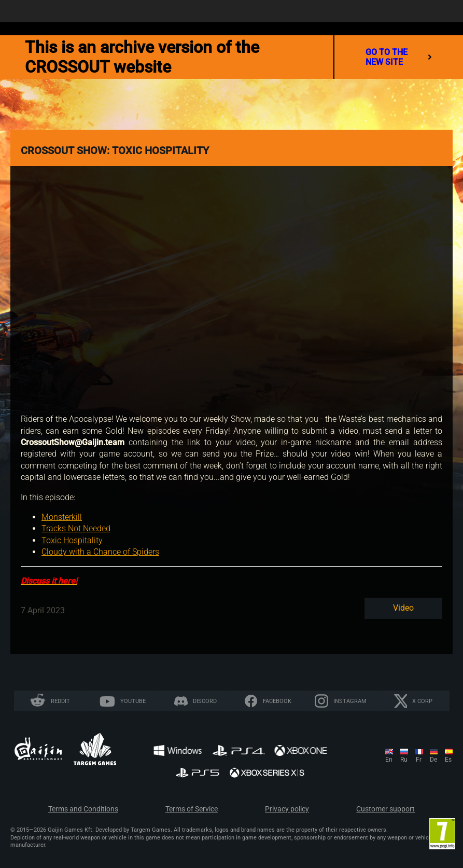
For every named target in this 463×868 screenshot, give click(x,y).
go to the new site (399, 57)
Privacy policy (287, 809)
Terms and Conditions (83, 809)
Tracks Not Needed (76, 528)
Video (403, 608)
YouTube (133, 701)
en (389, 760)
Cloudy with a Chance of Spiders (100, 552)
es (448, 760)
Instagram (350, 701)
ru (404, 760)
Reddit (60, 701)
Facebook (277, 701)
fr (419, 760)
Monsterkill (62, 517)
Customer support (385, 809)
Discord (205, 701)
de (433, 760)
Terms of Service (192, 809)
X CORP (422, 701)
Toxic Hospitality (72, 540)
